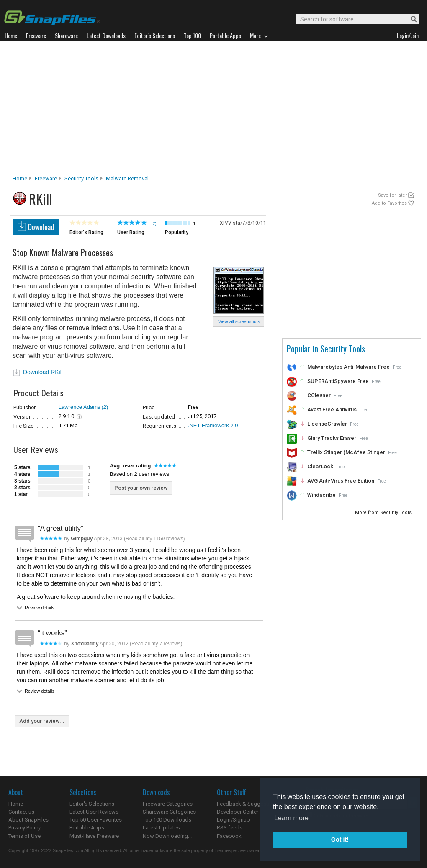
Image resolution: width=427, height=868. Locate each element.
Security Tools (81, 178)
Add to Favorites (389, 203)
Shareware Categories (169, 812)
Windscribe (322, 495)
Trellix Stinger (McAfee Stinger (346, 452)
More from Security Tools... (386, 512)
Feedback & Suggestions (248, 804)
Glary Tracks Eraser (332, 438)
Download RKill (43, 372)
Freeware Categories (168, 804)
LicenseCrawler (327, 424)
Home (20, 178)
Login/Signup (233, 820)
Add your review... (42, 721)
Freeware (46, 178)
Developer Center (238, 812)
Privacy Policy (24, 828)
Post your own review (141, 488)
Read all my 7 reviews (156, 644)
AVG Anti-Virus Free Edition (341, 481)
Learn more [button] (291, 818)
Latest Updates (161, 828)
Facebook (229, 836)
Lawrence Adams (80, 407)
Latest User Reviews (94, 812)
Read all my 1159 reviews (154, 539)
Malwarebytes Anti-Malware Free (349, 367)
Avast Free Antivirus (332, 410)
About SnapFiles (28, 820)
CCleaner (319, 395)
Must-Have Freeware (94, 836)
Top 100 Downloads (167, 820)
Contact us (21, 812)
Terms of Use (24, 836)
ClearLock (320, 466)
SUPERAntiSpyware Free (338, 381)
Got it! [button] (340, 840)
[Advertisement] (214, 110)
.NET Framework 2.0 (213, 425)
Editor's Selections (92, 804)
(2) (105, 407)
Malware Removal (127, 178)
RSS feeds (230, 828)
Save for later (392, 195)
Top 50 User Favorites (96, 820)
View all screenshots (239, 321)
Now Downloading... (167, 836)
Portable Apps (87, 828)
